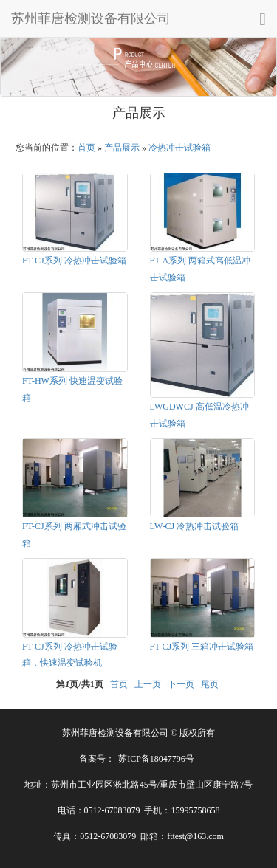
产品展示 (122, 148)
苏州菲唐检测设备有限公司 (91, 18)
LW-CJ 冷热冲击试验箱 (195, 526)
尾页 (210, 684)
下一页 (181, 684)
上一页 (148, 684)
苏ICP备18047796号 (156, 759)
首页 (86, 148)
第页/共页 (79, 684)
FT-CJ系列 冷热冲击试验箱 (74, 261)
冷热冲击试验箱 (179, 148)
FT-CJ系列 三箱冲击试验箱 (202, 647)
